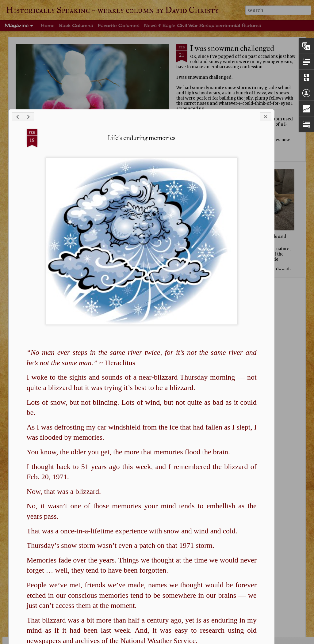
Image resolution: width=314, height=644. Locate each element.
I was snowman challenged (232, 48)
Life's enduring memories (129, 220)
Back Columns (76, 25)
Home (48, 25)
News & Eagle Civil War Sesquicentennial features (203, 25)
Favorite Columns (119, 25)
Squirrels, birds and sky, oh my (265, 239)
